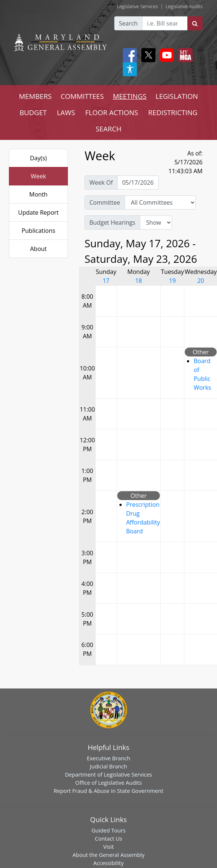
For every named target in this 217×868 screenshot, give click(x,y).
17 (106, 281)
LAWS (66, 112)
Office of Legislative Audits (108, 782)
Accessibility (109, 863)
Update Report (39, 212)
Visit (108, 847)
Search (129, 23)
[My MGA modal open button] (184, 55)
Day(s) (39, 158)
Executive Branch (108, 758)
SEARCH (108, 129)
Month (38, 194)
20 (201, 281)
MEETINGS (130, 96)
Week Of (101, 182)
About (38, 249)
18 (138, 281)
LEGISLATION (177, 96)
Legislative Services (137, 6)
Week (38, 176)
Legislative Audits (184, 6)
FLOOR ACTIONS (112, 112)
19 (172, 281)
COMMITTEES (82, 96)
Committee (105, 202)
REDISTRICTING (173, 112)
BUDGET (33, 112)
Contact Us (108, 838)
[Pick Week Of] (138, 182)
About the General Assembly (108, 855)
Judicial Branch (108, 766)
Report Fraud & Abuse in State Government (108, 791)
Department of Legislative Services (108, 774)
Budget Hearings (112, 222)
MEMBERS (35, 96)
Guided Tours (108, 830)
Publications (38, 231)
